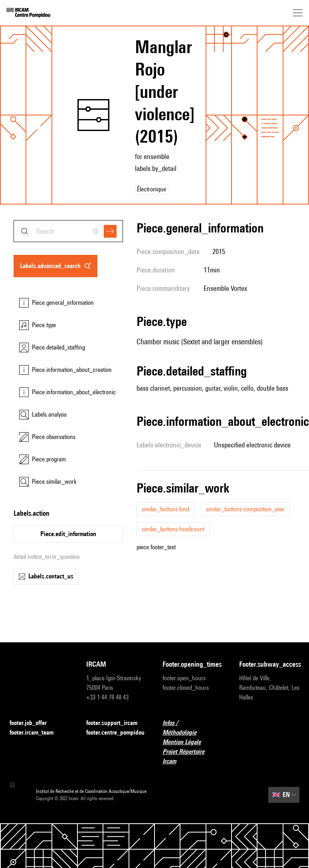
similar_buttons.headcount (173, 529)
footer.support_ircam (117, 723)
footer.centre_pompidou (117, 733)
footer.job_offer (33, 723)
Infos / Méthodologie (193, 728)
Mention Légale (186, 742)
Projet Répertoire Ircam (193, 756)
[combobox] (68, 231)
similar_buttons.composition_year (245, 509)
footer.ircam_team (36, 733)
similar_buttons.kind (165, 509)
